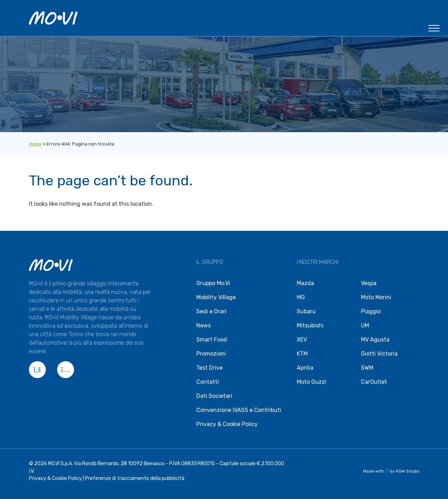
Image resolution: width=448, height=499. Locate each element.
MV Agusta (375, 340)
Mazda (305, 283)
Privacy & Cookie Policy (227, 424)
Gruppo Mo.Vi (213, 283)
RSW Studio (408, 471)
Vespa (369, 283)
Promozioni (211, 354)
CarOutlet (374, 382)
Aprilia (305, 368)
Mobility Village (216, 297)
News (204, 325)
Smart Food (212, 340)
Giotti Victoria (379, 354)
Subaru (306, 311)
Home (35, 144)
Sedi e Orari (211, 311)
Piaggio (371, 311)
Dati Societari (214, 396)
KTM (302, 354)
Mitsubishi (310, 325)
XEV (302, 340)
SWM (367, 368)
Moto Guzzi (312, 382)
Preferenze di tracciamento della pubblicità (135, 478)
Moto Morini (376, 297)
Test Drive (210, 368)
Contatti (208, 382)
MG (301, 297)
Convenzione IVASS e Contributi (239, 410)
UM (365, 325)
